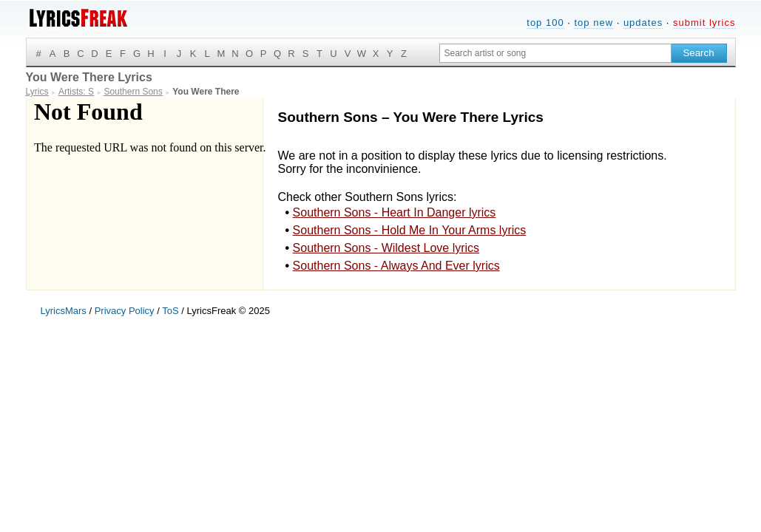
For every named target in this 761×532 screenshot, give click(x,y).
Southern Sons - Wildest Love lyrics (386, 248)
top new (593, 23)
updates (643, 23)
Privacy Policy (125, 311)
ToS (170, 311)
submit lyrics (704, 23)
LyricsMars (64, 311)
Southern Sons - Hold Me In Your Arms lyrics (410, 230)
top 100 (545, 23)
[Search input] (555, 53)
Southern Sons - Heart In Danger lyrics (395, 212)
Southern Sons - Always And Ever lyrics (396, 266)
